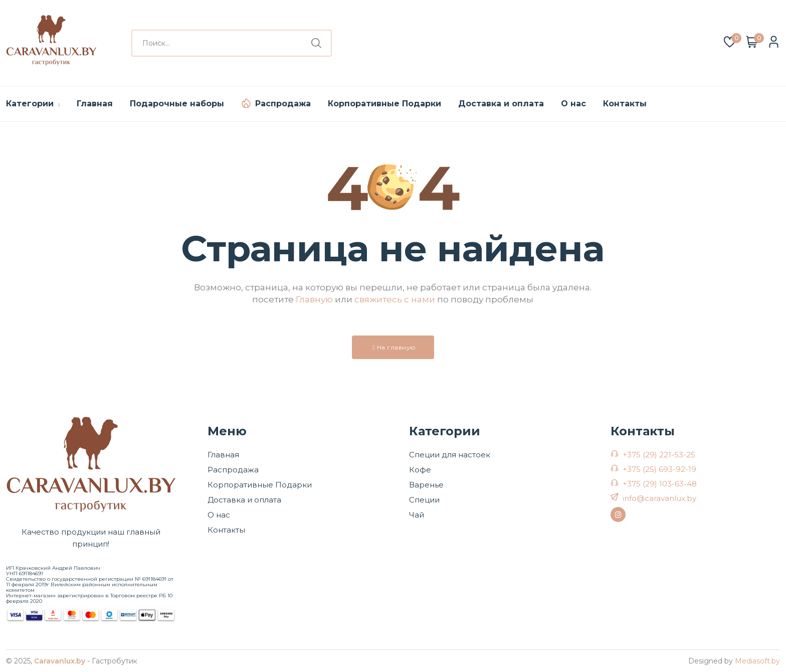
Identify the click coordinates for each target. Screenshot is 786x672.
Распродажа (283, 104)
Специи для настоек (450, 455)
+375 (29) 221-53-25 (659, 455)
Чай (417, 515)
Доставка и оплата (501, 104)
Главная (95, 104)
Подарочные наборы (177, 104)
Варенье (426, 485)
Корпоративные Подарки (384, 104)
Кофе (420, 470)
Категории (33, 104)
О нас (573, 104)
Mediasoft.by (757, 661)
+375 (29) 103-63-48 (660, 484)
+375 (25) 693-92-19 (659, 469)
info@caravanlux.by (659, 498)
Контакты (625, 104)
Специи (424, 500)
